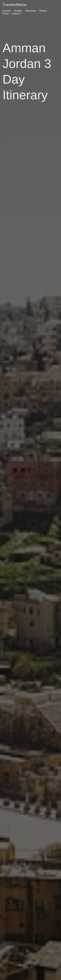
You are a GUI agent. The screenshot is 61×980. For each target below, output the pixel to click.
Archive (7, 11)
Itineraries (31, 11)
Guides (18, 11)
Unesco (16, 14)
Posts (6, 14)
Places (43, 11)
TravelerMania (14, 5)
